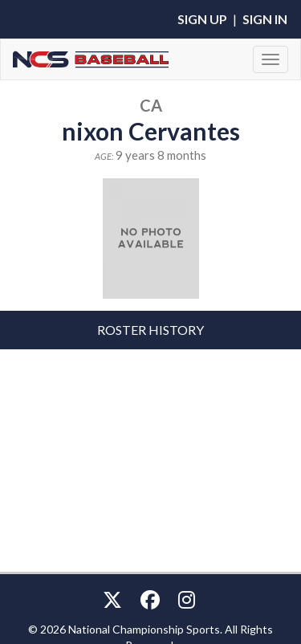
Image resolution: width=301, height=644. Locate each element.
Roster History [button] (150, 330)
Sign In (265, 19)
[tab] (150, 330)
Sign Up (202, 19)
